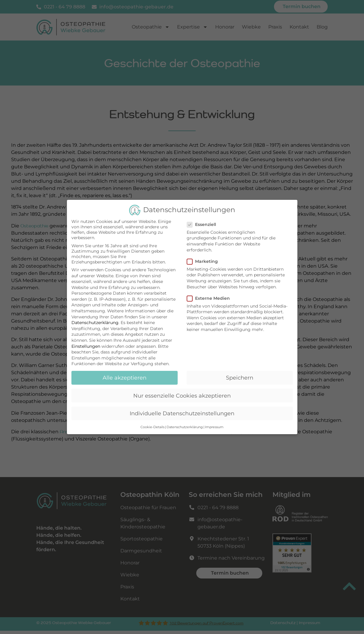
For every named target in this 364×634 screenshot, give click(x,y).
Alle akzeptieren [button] (125, 376)
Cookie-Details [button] (152, 425)
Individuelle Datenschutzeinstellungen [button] (182, 412)
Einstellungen (86, 344)
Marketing (204, 260)
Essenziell (203, 223)
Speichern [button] (240, 376)
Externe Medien (210, 296)
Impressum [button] (214, 425)
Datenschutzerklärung (95, 321)
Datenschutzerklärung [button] (185, 425)
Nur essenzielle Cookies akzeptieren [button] (182, 394)
